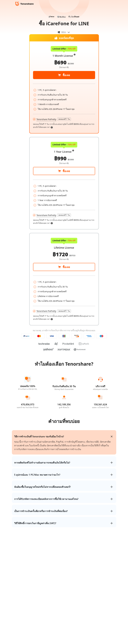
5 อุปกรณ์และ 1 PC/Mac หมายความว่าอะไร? (37, 475)
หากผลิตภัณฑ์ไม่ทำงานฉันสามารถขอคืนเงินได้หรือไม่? (42, 463)
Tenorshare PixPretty (46, 215)
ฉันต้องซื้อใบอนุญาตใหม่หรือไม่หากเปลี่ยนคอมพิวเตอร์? (42, 487)
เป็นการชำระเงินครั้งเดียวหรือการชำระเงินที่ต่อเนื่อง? (41, 511)
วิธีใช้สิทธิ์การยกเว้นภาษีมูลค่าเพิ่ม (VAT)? (35, 523)
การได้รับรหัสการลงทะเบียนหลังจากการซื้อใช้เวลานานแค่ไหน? (46, 499)
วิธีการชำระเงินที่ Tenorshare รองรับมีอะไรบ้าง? (39, 437)
